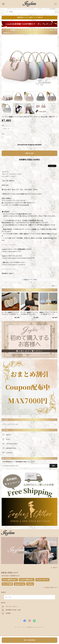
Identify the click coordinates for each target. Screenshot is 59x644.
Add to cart (29, 153)
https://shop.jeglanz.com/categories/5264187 (19, 258)
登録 (53, 466)
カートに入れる (29, 640)
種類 (3, 126)
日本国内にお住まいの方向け (29, 159)
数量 (3, 134)
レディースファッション (10, 424)
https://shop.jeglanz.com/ (12, 251)
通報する (54, 286)
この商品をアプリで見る (29, 280)
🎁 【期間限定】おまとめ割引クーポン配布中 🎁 (30, 17)
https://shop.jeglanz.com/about (14, 265)
